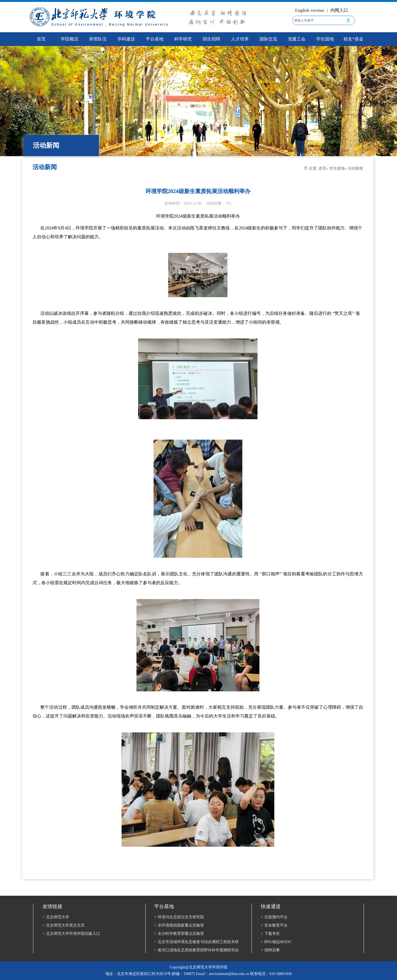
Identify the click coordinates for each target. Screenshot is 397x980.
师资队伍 (98, 39)
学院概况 (69, 39)
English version (309, 10)
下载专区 (270, 934)
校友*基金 (353, 39)
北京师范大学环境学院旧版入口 (71, 934)
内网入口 (339, 10)
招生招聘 (211, 39)
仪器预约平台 (274, 917)
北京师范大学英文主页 (64, 925)
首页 (323, 168)
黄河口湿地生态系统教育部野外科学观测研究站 (196, 950)
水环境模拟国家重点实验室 (179, 925)
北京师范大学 (56, 917)
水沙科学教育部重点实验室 (179, 934)
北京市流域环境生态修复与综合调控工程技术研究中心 (196, 942)
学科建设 (126, 39)
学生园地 (325, 39)
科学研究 (183, 39)
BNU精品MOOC (276, 942)
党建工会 (297, 39)
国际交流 (268, 39)
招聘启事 (270, 950)
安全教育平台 (274, 925)
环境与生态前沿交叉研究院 (179, 917)
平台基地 (155, 39)
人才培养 (240, 39)
